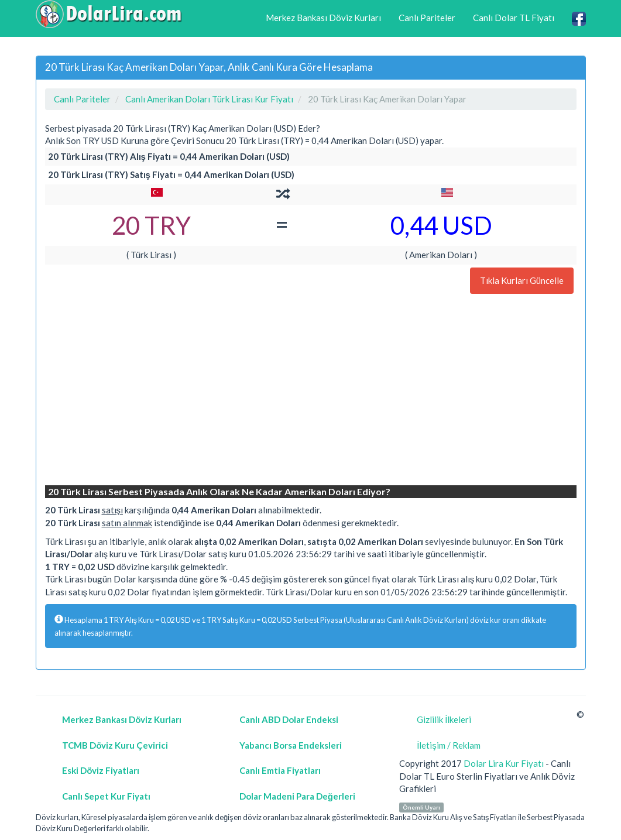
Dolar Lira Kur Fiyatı (504, 763)
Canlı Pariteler (427, 18)
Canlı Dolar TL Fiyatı (514, 18)
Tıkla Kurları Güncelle (522, 280)
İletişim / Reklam (449, 745)
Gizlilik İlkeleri (444, 719)
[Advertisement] (311, 391)
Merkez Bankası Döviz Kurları (323, 18)
